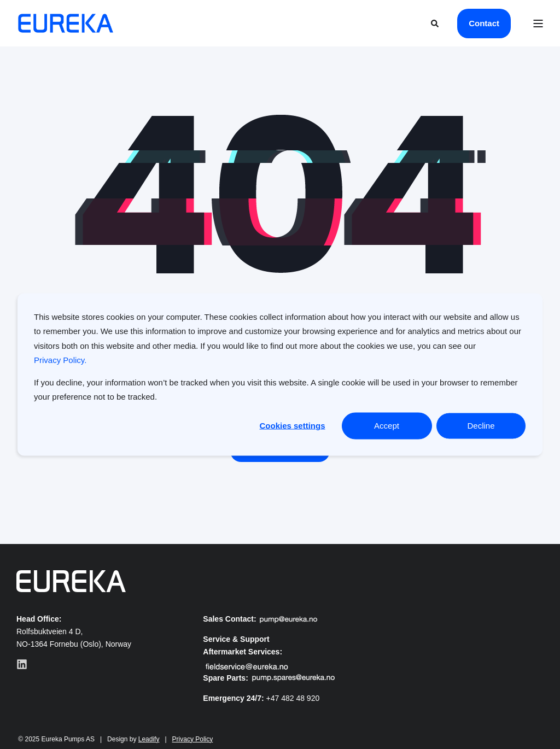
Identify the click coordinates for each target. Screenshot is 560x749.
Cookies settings (292, 426)
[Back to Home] (66, 24)
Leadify (149, 739)
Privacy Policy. (60, 359)
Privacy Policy (193, 739)
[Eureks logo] (71, 581)
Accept (387, 426)
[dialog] (280, 375)
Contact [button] (484, 23)
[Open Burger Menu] (538, 24)
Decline (481, 426)
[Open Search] (436, 22)
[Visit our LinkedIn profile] (22, 664)
